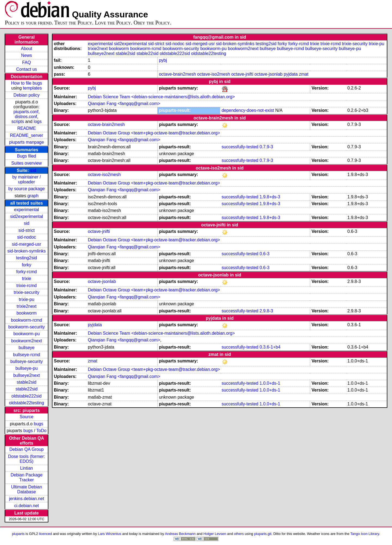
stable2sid (27, 382)
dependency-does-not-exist (248, 110)
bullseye (27, 348)
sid (33, 170)
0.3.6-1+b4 (270, 347)
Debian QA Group (26, 449)
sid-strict (27, 230)
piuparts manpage (27, 142)
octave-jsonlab (268, 74)
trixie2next (27, 306)
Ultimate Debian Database (27, 489)
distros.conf (26, 117)
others (239, 534)
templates (32, 88)
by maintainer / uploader (27, 179)
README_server (27, 135)
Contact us (26, 69)
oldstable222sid (27, 396)
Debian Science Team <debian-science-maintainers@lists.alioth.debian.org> (161, 97)
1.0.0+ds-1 (270, 383)
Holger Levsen (215, 534)
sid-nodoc (27, 237)
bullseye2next (27, 375)
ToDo (41, 431)
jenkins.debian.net (27, 499)
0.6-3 (265, 254)
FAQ (27, 62)
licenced (46, 534)
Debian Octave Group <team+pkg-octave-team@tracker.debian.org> (154, 133)
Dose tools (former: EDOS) (27, 459)
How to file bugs (27, 83)
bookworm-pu (27, 334)
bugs (38, 424)
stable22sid (27, 389)
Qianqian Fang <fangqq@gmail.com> (124, 104)
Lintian (27, 468)
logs (38, 121)
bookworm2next (27, 341)
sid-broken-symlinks (27, 251)
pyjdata (291, 74)
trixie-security (27, 292)
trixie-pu (27, 299)
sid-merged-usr (27, 244)
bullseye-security (27, 361)
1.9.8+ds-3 (270, 197)
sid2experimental (27, 216)
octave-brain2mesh (178, 74)
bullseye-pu (27, 368)
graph (33, 196)
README (26, 128)
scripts (18, 121)
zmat (304, 74)
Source (27, 417)
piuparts (18, 534)
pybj (163, 60)
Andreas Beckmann (180, 534)
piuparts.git (263, 534)
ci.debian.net (27, 506)
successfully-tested (240, 147)
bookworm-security (26, 327)
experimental (27, 210)
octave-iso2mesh (214, 74)
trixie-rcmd (27, 286)
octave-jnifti (242, 74)
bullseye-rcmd (27, 355)
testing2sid (27, 258)
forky (27, 265)
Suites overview (27, 163)
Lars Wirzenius (110, 534)
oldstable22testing (27, 403)
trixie (27, 278)
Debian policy (27, 95)
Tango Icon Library (365, 534)
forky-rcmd (27, 272)
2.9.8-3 (266, 311)
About (27, 49)
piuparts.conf (26, 112)
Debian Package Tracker (27, 477)
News (27, 55)
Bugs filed (26, 156)
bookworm (27, 313)
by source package (26, 189)
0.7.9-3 (266, 147)
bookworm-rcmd (27, 320)
